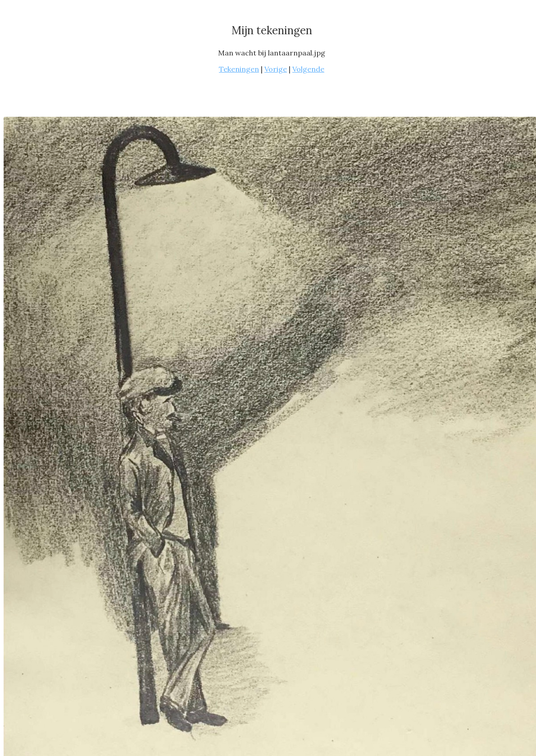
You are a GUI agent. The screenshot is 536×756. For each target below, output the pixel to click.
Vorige (276, 69)
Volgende (308, 69)
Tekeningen (239, 69)
